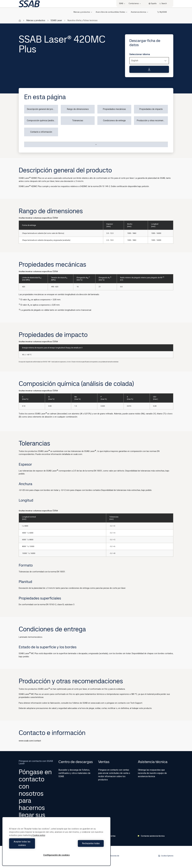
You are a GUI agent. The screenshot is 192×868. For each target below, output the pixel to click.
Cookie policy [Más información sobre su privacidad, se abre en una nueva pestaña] (39, 839)
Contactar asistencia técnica (151, 836)
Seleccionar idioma (140, 54)
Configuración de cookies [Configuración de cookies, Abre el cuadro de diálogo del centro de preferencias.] (56, 855)
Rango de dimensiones (78, 109)
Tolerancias (78, 121)
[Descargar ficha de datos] (149, 69)
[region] (56, 843)
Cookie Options (166, 856)
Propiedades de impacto (151, 109)
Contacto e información (41, 132)
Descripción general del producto (42, 109)
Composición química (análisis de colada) (42, 121)
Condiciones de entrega (114, 121)
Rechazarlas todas (81, 845)
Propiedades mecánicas (114, 109)
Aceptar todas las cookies (32, 845)
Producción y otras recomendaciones (152, 121)
